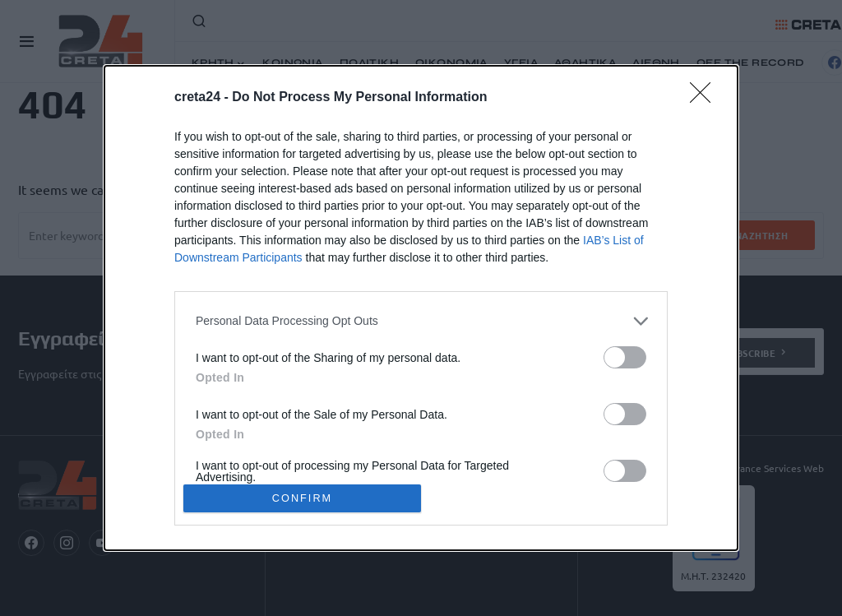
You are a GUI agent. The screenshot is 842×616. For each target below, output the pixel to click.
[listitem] (421, 321)
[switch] (625, 357)
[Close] (706, 98)
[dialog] (421, 308)
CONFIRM (302, 499)
